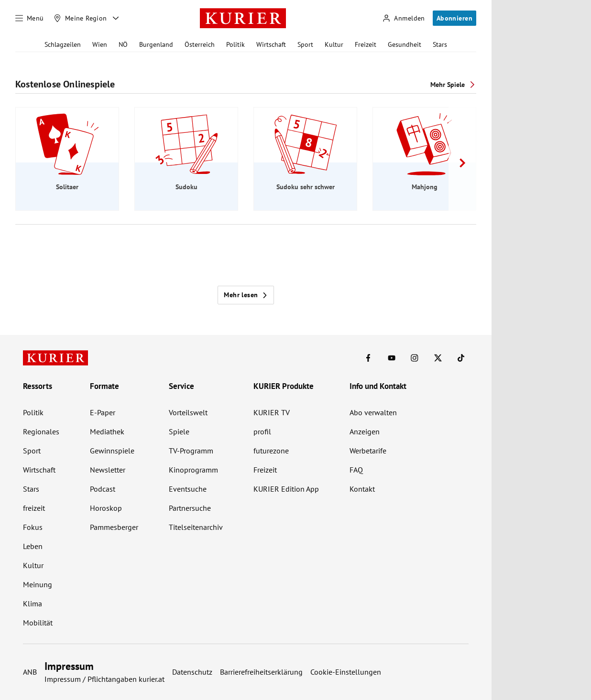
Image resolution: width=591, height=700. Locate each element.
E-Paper (103, 412)
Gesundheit (405, 44)
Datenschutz (192, 672)
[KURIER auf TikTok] (461, 358)
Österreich (200, 44)
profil (262, 431)
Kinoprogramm (193, 470)
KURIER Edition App (286, 489)
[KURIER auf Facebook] (368, 358)
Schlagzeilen (63, 44)
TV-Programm (191, 451)
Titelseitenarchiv (196, 527)
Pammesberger (114, 527)
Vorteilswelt (188, 412)
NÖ (123, 44)
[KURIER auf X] (438, 358)
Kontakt (362, 489)
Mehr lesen (246, 295)
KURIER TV (272, 412)
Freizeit (366, 44)
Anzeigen (365, 431)
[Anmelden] (404, 18)
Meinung (38, 584)
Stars (440, 44)
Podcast (103, 489)
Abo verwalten (373, 412)
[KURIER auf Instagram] (415, 358)
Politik (235, 44)
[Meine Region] (80, 18)
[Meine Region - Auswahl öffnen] (116, 18)
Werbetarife (368, 451)
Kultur (334, 44)
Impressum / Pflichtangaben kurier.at (104, 679)
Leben (33, 546)
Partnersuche (190, 508)
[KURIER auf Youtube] (392, 358)
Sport (305, 44)
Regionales (41, 431)
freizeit (34, 508)
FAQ (356, 470)
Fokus (33, 527)
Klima (33, 603)
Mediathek (107, 431)
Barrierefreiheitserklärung (261, 672)
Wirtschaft (271, 44)
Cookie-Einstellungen (346, 672)
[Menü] (30, 18)
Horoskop (106, 508)
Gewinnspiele (112, 451)
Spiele (179, 431)
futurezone (271, 451)
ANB (30, 672)
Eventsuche (188, 489)
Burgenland (156, 44)
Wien (100, 44)
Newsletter (108, 470)
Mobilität (38, 623)
